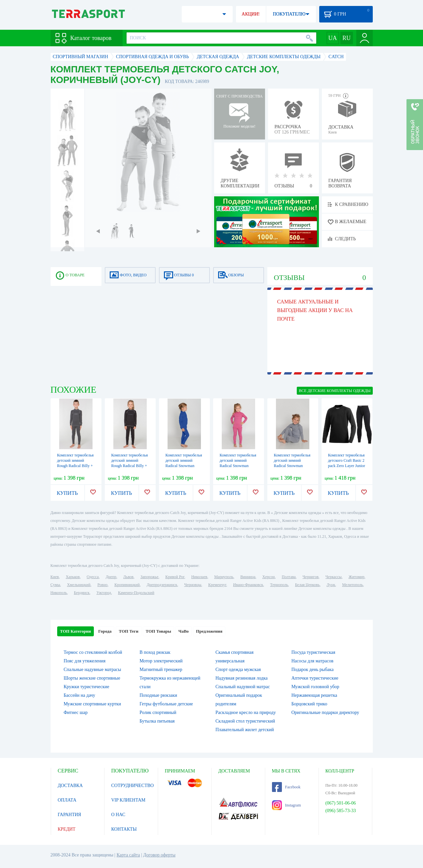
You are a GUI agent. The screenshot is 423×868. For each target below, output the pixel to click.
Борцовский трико (309, 704)
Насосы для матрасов (312, 661)
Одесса (93, 577)
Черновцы (193, 585)
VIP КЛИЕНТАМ (129, 800)
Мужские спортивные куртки (93, 704)
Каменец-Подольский (136, 593)
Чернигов (311, 577)
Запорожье (149, 577)
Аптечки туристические (315, 678)
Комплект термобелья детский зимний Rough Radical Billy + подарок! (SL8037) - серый (76, 466)
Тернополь (279, 585)
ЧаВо (184, 631)
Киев (55, 577)
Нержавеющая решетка (314, 695)
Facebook (286, 787)
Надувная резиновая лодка (242, 678)
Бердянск (82, 593)
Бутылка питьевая (157, 721)
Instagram (287, 805)
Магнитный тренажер (161, 670)
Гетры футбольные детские (166, 704)
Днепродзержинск (162, 585)
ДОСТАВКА (70, 786)
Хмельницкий (79, 585)
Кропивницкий (127, 585)
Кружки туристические (87, 687)
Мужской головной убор (315, 687)
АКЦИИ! (250, 14)
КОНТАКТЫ (124, 829)
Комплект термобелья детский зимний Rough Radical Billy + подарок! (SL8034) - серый (130, 466)
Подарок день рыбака (313, 670)
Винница (248, 577)
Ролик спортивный (158, 712)
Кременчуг (217, 585)
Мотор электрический (161, 661)
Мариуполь (224, 577)
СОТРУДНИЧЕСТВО (133, 786)
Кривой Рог (175, 577)
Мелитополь (352, 585)
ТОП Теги (128, 631)
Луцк (331, 585)
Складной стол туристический (245, 721)
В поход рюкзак (155, 652)
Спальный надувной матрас (243, 687)
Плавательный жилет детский (245, 730)
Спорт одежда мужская (238, 670)
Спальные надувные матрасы (93, 670)
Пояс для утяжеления (85, 661)
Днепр (111, 577)
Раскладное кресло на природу (246, 712)
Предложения (209, 631)
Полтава (289, 577)
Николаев (199, 577)
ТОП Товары (158, 631)
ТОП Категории (76, 631)
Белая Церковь (307, 585)
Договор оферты (159, 855)
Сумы (55, 585)
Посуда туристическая (313, 652)
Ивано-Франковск (248, 585)
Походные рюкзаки (158, 695)
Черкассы (334, 577)
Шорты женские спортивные (92, 678)
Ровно (102, 585)
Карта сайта (128, 855)
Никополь (59, 593)
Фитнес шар (76, 712)
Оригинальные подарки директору (325, 712)
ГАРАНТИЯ (70, 815)
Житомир (357, 577)
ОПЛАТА (67, 800)
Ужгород (104, 593)
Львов (128, 577)
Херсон (269, 577)
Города (105, 631)
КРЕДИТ (67, 829)
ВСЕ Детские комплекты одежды (335, 391)
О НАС (118, 815)
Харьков (73, 577)
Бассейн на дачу (80, 695)
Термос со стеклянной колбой (93, 652)
